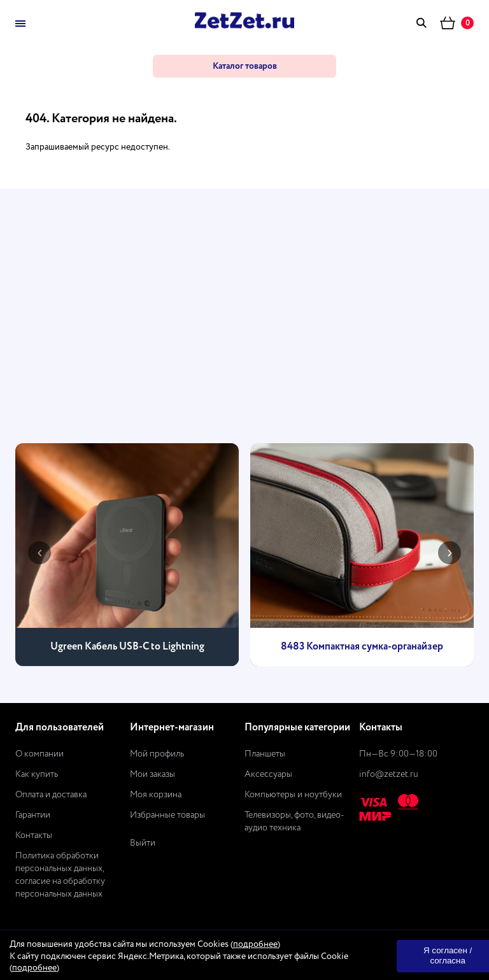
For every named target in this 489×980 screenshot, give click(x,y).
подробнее (255, 944)
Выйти (143, 843)
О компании (39, 754)
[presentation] (39, 553)
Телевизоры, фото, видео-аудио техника (294, 821)
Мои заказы (152, 774)
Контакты (34, 835)
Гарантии (33, 815)
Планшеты (265, 754)
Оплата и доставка (51, 795)
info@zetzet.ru (389, 774)
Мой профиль (157, 754)
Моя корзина (156, 795)
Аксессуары (268, 774)
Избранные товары (167, 815)
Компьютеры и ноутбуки (293, 795)
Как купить (37, 774)
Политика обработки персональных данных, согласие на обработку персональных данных (60, 875)
